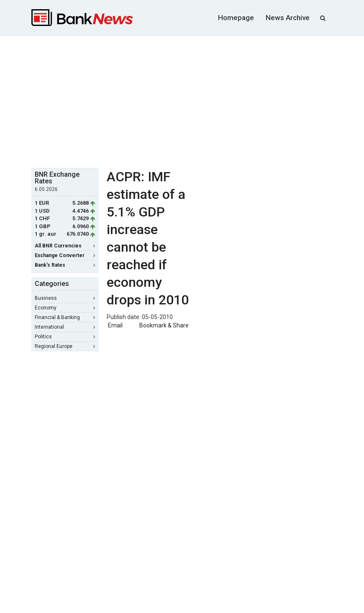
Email (115, 325)
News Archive (288, 18)
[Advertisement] (198, 101)
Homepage (236, 18)
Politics (65, 337)
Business (65, 298)
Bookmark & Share (164, 325)
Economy (65, 308)
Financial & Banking (65, 317)
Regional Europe (65, 346)
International (65, 327)
